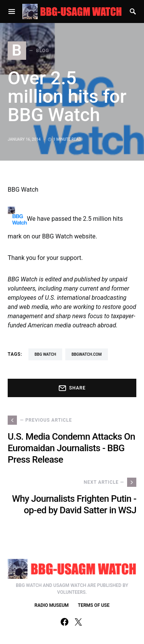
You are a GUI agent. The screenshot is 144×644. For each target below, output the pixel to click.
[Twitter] (78, 622)
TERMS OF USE (94, 605)
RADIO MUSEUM (52, 605)
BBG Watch (45, 354)
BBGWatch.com (87, 354)
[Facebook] (65, 622)
